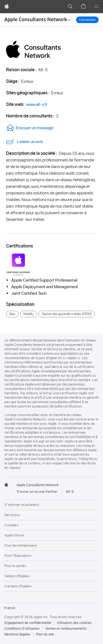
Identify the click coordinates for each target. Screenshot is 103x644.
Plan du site (45, 634)
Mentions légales (17, 634)
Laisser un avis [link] (24, 142)
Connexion (87, 20)
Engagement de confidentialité (28, 623)
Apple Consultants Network (36, 19)
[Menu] (96, 7)
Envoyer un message (30, 128)
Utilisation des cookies (74, 623)
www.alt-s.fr (37, 104)
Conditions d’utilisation (22, 629)
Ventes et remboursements (66, 629)
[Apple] (7, 7)
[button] (70, 7)
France (10, 608)
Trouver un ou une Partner (37, 492)
